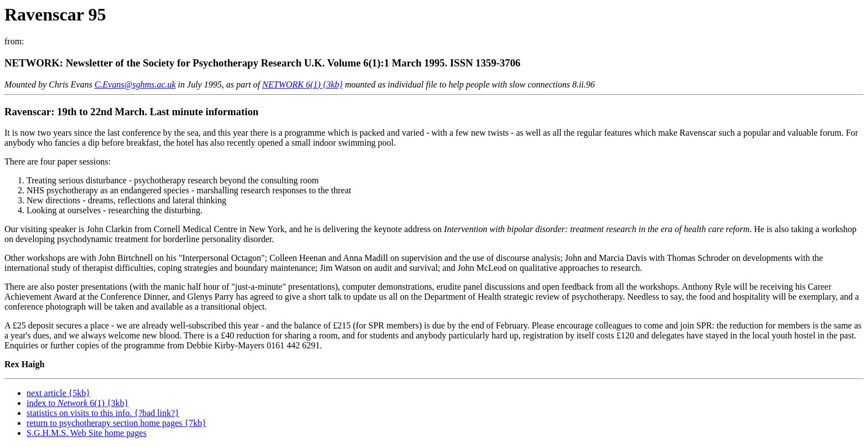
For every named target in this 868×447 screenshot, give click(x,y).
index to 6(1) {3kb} (77, 403)
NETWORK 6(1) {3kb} (303, 84)
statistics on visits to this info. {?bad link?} (103, 413)
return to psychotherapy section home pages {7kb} (117, 423)
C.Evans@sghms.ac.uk (135, 84)
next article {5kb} (58, 393)
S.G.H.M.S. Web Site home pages (87, 433)
